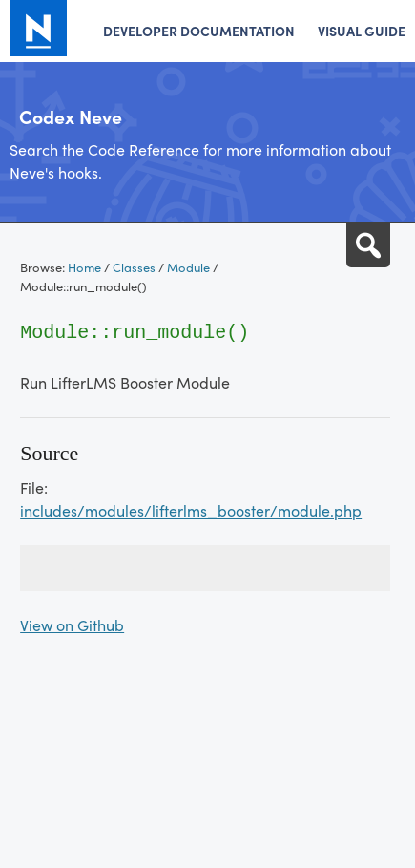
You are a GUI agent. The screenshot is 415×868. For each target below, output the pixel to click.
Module (188, 267)
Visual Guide (362, 31)
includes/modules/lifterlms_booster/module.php (191, 510)
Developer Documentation (199, 31)
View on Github (72, 625)
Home (84, 267)
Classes (134, 267)
